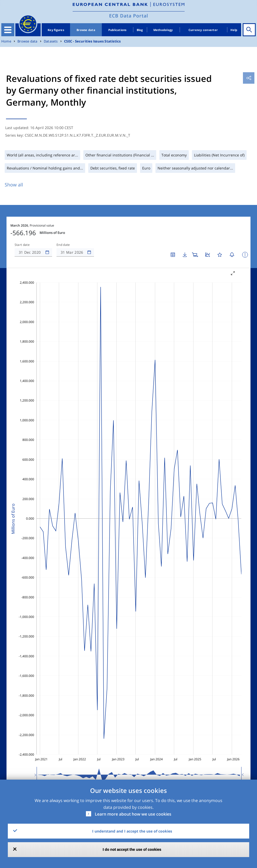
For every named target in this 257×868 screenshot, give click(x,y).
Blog (140, 30)
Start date (22, 245)
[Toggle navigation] (8, 30)
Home (6, 41)
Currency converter (203, 30)
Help (234, 30)
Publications (117, 30)
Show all (14, 185)
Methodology (163, 30)
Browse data (86, 30)
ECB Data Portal (129, 16)
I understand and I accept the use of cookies (132, 831)
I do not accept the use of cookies (132, 849)
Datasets (51, 41)
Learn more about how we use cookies (133, 814)
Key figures (56, 30)
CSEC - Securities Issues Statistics (92, 41)
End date (63, 245)
